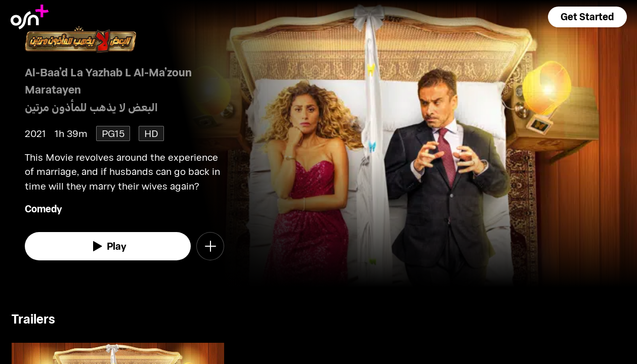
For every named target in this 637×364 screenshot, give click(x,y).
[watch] (108, 246)
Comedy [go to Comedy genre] (44, 209)
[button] (587, 17)
